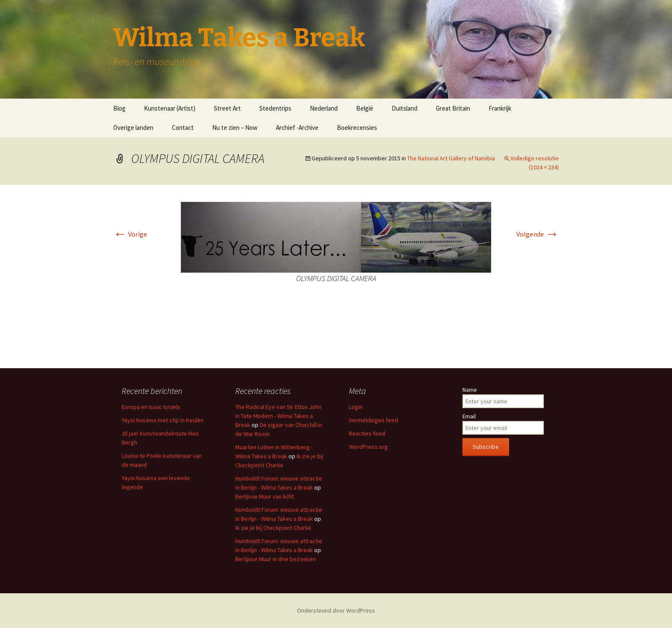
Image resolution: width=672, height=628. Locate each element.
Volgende (538, 234)
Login (356, 407)
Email (469, 416)
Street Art (227, 108)
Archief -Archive (297, 128)
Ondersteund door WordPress (336, 610)
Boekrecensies (357, 128)
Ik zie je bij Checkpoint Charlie (273, 528)
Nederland (324, 108)
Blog (119, 108)
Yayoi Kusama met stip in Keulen (163, 420)
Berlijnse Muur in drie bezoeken (276, 559)
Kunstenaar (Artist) (170, 108)
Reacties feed (367, 433)
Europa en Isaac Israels (151, 407)
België (365, 108)
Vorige (130, 234)
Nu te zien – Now (235, 128)
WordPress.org (368, 447)
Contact (183, 128)
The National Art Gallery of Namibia (451, 158)
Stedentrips (275, 108)
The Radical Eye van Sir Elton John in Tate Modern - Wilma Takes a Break (278, 416)
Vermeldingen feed (373, 420)
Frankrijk (500, 108)
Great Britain (453, 108)
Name (470, 390)
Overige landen (133, 128)
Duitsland (405, 108)
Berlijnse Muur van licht (264, 496)
